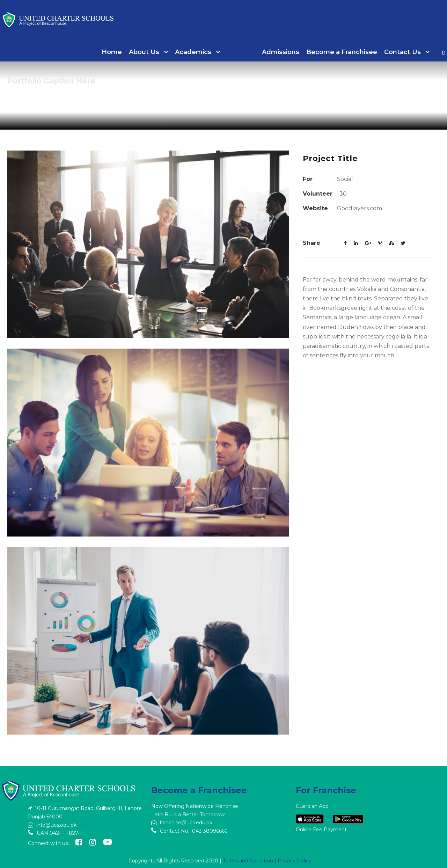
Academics (193, 52)
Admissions (281, 52)
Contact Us (402, 52)
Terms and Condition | (250, 861)
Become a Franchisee (342, 52)
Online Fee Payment (321, 830)
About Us (144, 52)
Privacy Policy (295, 861)
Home (112, 52)
